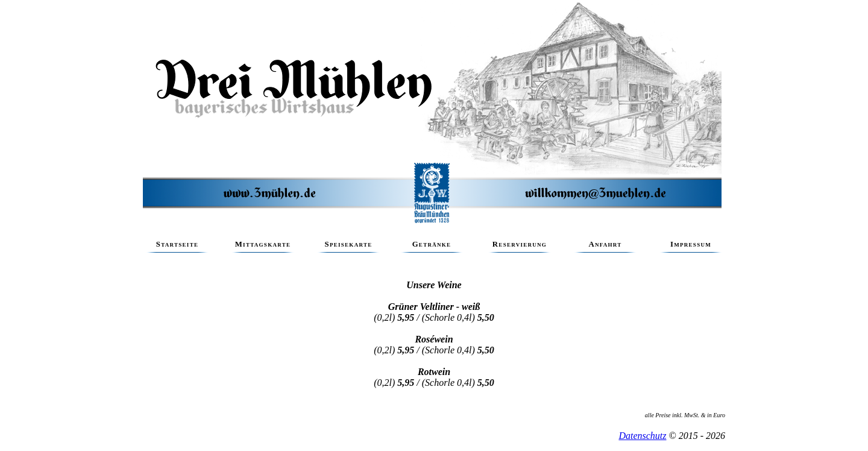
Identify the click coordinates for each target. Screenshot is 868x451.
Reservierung (520, 247)
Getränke (432, 247)
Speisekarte (348, 247)
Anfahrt (605, 247)
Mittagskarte (263, 247)
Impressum (691, 247)
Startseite (177, 247)
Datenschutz (642, 436)
